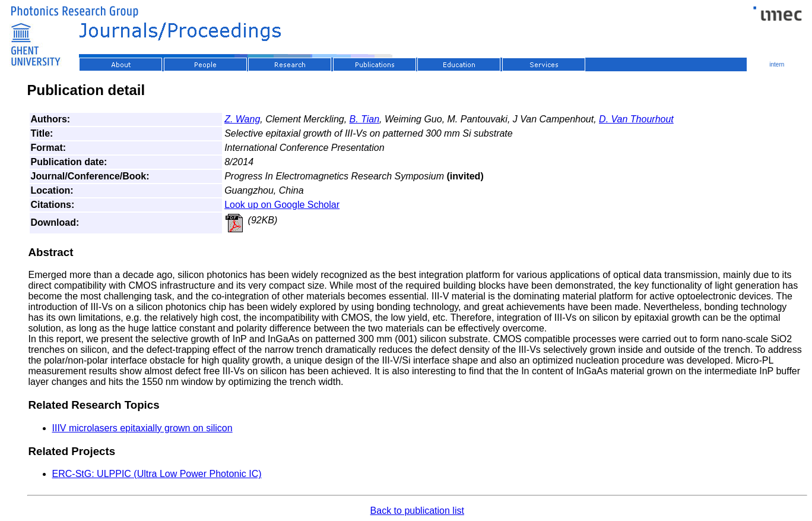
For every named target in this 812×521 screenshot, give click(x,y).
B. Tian (365, 119)
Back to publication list (417, 511)
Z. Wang (242, 119)
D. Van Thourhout (636, 119)
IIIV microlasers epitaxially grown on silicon (142, 428)
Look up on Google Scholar (282, 205)
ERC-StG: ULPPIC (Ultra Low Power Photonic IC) (157, 474)
